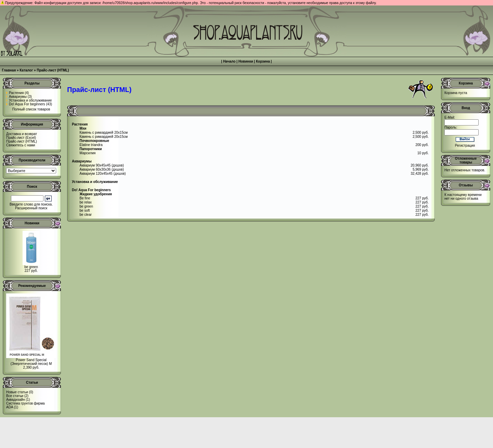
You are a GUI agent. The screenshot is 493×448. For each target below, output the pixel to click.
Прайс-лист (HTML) (53, 70)
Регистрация (465, 146)
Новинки (246, 61)
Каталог (26, 70)
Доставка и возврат (22, 134)
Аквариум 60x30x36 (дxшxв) (102, 169)
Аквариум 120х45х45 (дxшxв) (103, 174)
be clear (86, 215)
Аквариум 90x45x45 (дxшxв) (102, 165)
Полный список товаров (31, 109)
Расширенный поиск (31, 208)
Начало (229, 61)
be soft (85, 210)
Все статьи (15, 396)
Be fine (85, 198)
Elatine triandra (91, 145)
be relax (86, 202)
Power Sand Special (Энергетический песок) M (31, 362)
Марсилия (87, 153)
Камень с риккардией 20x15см (104, 133)
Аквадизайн (15, 400)
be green (31, 267)
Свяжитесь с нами (21, 145)
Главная (9, 70)
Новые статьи (17, 392)
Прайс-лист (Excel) (21, 138)
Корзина (263, 61)
